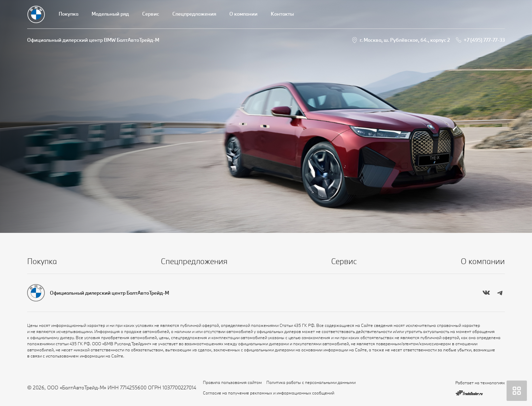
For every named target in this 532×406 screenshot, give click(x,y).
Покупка (69, 14)
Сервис (151, 14)
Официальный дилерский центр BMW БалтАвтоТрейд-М (93, 40)
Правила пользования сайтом (232, 382)
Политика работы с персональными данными (311, 382)
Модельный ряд (110, 14)
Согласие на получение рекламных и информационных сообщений (269, 393)
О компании (243, 14)
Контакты (282, 14)
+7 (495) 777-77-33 (484, 40)
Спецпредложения (194, 14)
